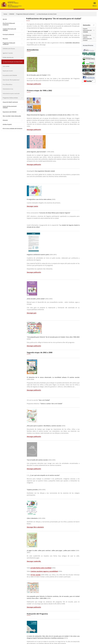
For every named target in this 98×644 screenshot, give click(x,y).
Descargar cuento (32, 206)
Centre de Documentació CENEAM (10, 107)
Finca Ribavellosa (7, 84)
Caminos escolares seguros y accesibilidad (44, 571)
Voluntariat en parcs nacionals (11, 93)
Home (5, 14)
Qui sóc (5, 19)
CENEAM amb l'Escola (9, 49)
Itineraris (5, 120)
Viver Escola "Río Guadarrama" (11, 80)
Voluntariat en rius (8, 89)
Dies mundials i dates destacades (12, 116)
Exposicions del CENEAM (10, 112)
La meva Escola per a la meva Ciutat (47, 14)
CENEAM (12, 14)
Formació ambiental (8, 34)
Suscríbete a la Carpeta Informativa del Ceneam (87, 38)
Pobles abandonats (8, 57)
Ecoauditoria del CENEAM (10, 75)
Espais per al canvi (8, 71)
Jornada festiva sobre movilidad (41, 568)
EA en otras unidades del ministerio (13, 129)
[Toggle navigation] (94, 4)
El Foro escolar (36, 575)
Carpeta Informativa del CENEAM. (87, 30)
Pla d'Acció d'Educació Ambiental (9, 24)
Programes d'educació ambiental (25, 14)
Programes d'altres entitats (10, 98)
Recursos (5, 39)
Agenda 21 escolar (8, 53)
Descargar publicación (34, 84)
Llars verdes (6, 66)
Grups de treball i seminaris (10, 102)
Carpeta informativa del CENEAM (9, 30)
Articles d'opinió (7, 124)
